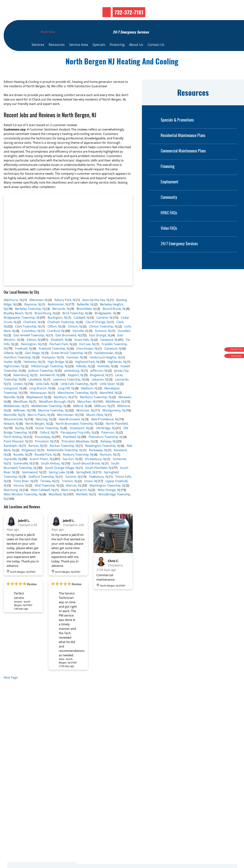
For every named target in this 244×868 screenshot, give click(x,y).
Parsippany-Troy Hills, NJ (78, 444)
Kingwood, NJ (99, 387)
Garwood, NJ (113, 360)
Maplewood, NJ (37, 409)
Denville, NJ (80, 342)
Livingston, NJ (13, 400)
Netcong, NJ (44, 431)
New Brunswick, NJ (72, 431)
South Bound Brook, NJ (88, 475)
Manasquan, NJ (40, 404)
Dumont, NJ (103, 342)
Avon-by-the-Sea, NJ (96, 311)
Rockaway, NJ (98, 462)
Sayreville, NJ (12, 471)
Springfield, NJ (86, 484)
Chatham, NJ (32, 334)
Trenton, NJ (70, 493)
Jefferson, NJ (99, 382)
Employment (164, 193)
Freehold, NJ (23, 360)
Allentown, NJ (38, 311)
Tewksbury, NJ (99, 488)
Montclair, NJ (85, 422)
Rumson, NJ (108, 466)
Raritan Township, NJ (64, 457)
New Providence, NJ (104, 431)
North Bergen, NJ (37, 435)
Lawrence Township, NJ (69, 391)
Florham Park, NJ (61, 356)
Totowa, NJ (48, 493)
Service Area (79, 56)
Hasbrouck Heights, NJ (105, 369)
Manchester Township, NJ (75, 404)
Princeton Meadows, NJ (78, 453)
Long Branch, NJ (40, 400)
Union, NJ (91, 493)
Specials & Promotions (171, 131)
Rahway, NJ (108, 453)
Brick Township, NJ (75, 325)
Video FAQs (163, 240)
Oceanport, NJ (79, 440)
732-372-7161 (129, 24)
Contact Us (156, 56)
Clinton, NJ (75, 338)
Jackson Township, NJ (43, 382)
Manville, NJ (12, 409)
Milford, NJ (80, 418)
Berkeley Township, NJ (30, 320)
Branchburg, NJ (45, 325)
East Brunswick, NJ (68, 347)
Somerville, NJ (23, 475)
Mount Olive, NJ (97, 426)
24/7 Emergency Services (173, 255)
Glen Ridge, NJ (35, 365)
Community (163, 209)
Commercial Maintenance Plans (177, 162)
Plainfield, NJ (72, 448)
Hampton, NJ (51, 369)
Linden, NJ (20, 395)
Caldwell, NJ (82, 329)
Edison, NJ (34, 351)
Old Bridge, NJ (105, 440)
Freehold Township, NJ (54, 360)
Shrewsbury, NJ (95, 471)
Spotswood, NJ (32, 484)
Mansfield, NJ (109, 404)
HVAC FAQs (163, 224)
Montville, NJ (12, 426)
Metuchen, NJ (86, 413)
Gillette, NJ (11, 365)
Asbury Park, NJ (65, 311)
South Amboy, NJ (53, 475)
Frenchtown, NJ (87, 360)
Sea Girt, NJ (70, 471)
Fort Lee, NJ (87, 356)
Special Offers (181, 843)
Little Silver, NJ (109, 395)
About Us (136, 56)
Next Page (11, 689)
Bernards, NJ (61, 320)
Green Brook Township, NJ (69, 365)
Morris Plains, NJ (39, 426)
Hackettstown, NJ (106, 365)
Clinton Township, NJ (103, 338)
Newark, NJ (11, 435)
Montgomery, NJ (114, 422)
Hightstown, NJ (14, 378)
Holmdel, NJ (106, 378)
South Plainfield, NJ (98, 479)
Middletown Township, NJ (49, 418)
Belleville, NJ (85, 316)
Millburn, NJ (102, 418)
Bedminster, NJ (58, 316)
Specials (99, 56)
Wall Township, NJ (47, 497)
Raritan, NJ (36, 457)
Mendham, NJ (23, 413)
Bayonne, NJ (33, 316)
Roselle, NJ (21, 466)
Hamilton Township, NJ (19, 369)
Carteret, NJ (104, 329)
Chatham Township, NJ (63, 334)
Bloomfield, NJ (86, 320)
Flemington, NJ (31, 356)
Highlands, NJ (117, 373)
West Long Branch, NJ (76, 501)
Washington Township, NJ (107, 497)
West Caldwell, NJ (43, 501)
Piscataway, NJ (45, 448)
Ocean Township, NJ (49, 440)
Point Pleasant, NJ (16, 453)
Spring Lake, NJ (59, 484)
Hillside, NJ (83, 378)
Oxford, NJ (47, 444)
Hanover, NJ (75, 369)
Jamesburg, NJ (74, 382)
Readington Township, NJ (103, 457)
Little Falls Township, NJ (77, 395)
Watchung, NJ (13, 501)
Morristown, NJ (67, 426)
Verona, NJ (21, 497)
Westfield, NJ (57, 506)
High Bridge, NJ (58, 373)
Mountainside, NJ (15, 431)
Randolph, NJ (13, 457)
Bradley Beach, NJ (16, 325)
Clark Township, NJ (28, 338)
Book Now (48, 43)
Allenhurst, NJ (13, 311)
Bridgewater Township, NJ (21, 329)
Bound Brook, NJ (114, 320)
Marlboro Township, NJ (96, 409)
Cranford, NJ (56, 342)
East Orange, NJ (100, 347)
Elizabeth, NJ (59, 351)
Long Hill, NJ (66, 400)
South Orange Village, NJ (62, 479)
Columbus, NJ (31, 342)
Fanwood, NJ (109, 351)
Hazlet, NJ (10, 373)
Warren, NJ (74, 497)
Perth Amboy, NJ (15, 448)
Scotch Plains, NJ (41, 471)
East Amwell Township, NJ (31, 347)
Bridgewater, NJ (105, 325)
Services (38, 56)
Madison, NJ (89, 400)
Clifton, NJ (54, 338)
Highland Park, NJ (87, 373)
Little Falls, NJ (45, 395)
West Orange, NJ (109, 501)
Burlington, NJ (57, 329)
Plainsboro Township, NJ (106, 448)
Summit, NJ (73, 488)
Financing (117, 56)
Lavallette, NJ (37, 391)
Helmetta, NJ (32, 373)
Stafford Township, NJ (43, 488)
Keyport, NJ (76, 387)
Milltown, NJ (22, 422)
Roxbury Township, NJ (78, 466)
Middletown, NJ (14, 418)
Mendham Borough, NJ (55, 413)
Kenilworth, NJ (50, 387)
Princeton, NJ (44, 453)
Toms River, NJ (23, 493)
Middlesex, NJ (115, 413)
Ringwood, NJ (31, 462)
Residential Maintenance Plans (177, 147)
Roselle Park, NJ (45, 466)
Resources (57, 56)
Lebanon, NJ (100, 391)
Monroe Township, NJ (53, 422)
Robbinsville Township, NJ (65, 462)
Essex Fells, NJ (84, 351)
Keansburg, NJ (23, 387)
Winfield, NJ (84, 506)
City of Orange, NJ (98, 334)
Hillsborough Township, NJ (49, 378)
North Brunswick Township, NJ (77, 435)
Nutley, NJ (22, 440)
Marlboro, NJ (63, 409)
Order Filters (180, 833)
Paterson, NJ (110, 444)
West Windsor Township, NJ (23, 506)
